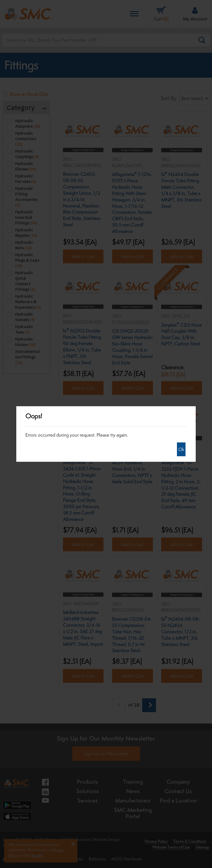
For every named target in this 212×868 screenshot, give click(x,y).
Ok (181, 449)
